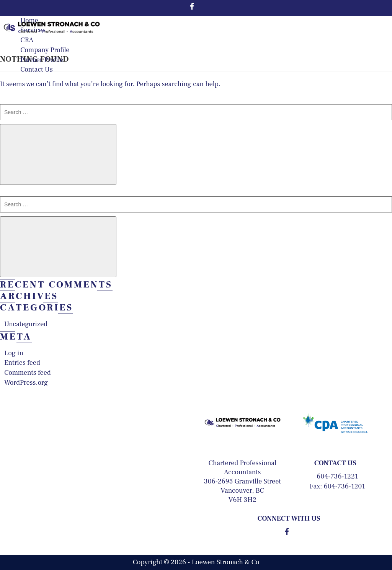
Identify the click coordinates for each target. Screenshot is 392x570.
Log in (14, 353)
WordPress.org (26, 383)
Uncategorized (26, 324)
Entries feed (22, 363)
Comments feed (28, 373)
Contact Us (37, 69)
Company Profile (45, 50)
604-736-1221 (337, 476)
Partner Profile (42, 60)
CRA (27, 40)
